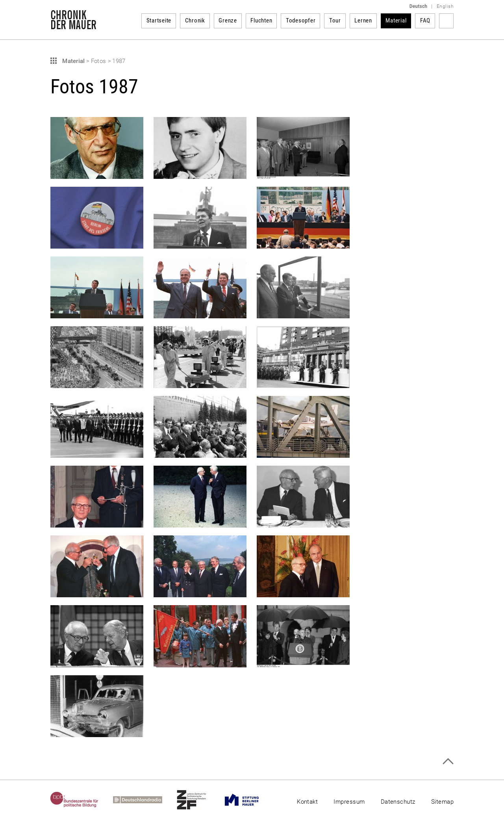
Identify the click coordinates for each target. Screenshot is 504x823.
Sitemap (442, 802)
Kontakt (307, 802)
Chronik (195, 20)
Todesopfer (301, 20)
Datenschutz (398, 802)
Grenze (228, 20)
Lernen (363, 20)
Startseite (159, 20)
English (445, 6)
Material (396, 20)
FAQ (425, 20)
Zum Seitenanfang (448, 761)
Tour (335, 20)
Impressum (349, 802)
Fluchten (261, 20)
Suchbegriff (446, 21)
